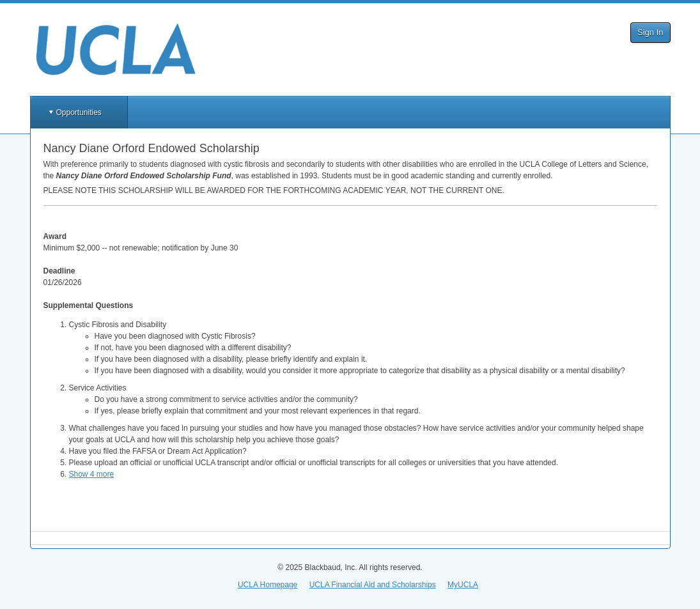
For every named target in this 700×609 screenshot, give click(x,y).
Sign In (650, 32)
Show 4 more (92, 474)
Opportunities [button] (79, 112)
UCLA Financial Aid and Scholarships (373, 585)
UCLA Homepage (268, 585)
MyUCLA (463, 585)
